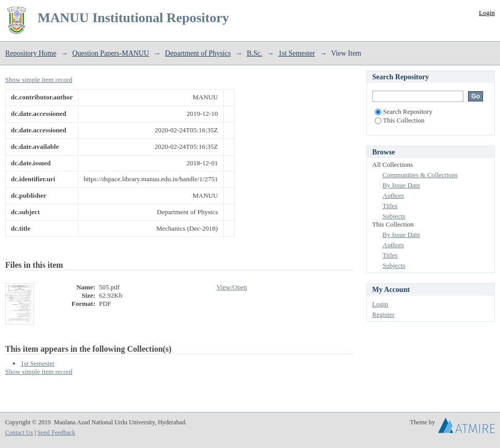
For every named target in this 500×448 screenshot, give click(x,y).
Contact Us (19, 433)
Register (383, 314)
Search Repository (404, 111)
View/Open (232, 287)
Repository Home (31, 53)
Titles (390, 206)
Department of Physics (198, 53)
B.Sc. (255, 53)
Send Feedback (56, 433)
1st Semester (297, 53)
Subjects (394, 216)
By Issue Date (401, 185)
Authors (393, 195)
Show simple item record (39, 80)
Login (487, 13)
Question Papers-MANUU (111, 53)
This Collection (400, 120)
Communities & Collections (420, 175)
